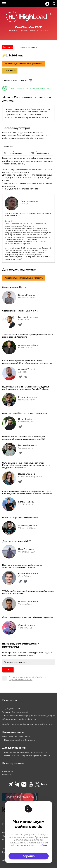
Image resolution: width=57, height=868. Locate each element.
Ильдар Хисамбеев (28, 602)
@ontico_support (20, 712)
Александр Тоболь (28, 345)
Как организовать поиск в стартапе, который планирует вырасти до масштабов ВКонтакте (27, 493)
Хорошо (29, 856)
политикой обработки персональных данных (27, 678)
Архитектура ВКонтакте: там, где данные (25, 413)
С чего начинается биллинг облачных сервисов (28, 617)
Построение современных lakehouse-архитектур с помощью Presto (22, 566)
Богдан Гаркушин (27, 502)
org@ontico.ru (24, 736)
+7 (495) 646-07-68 (11, 709)
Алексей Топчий (27, 369)
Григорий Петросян (29, 317)
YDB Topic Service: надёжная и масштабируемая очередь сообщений (28, 592)
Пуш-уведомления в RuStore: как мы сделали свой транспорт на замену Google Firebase (26, 388)
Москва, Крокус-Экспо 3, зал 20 (28, 31)
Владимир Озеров (28, 574)
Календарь (8, 771)
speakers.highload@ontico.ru (37, 756)
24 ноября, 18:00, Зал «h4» (15, 80)
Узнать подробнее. (37, 845)
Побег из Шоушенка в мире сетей (20, 518)
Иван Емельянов (29, 201)
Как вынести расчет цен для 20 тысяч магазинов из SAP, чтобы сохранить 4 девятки (27, 362)
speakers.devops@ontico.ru (34, 752)
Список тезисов (28, 47)
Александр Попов (28, 525)
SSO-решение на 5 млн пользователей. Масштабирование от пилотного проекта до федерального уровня (26, 465)
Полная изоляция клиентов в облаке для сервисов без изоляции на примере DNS (24, 438)
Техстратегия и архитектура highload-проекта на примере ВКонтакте (28, 336)
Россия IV (7, 775)
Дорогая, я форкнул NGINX (16, 541)
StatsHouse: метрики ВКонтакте (20, 311)
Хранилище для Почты (14, 287)
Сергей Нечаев (26, 625)
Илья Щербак (25, 419)
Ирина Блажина (27, 474)
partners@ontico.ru (25, 740)
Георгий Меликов (27, 445)
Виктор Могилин (27, 295)
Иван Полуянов (26, 549)
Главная (8, 47)
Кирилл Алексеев (27, 397)
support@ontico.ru (44, 724)
